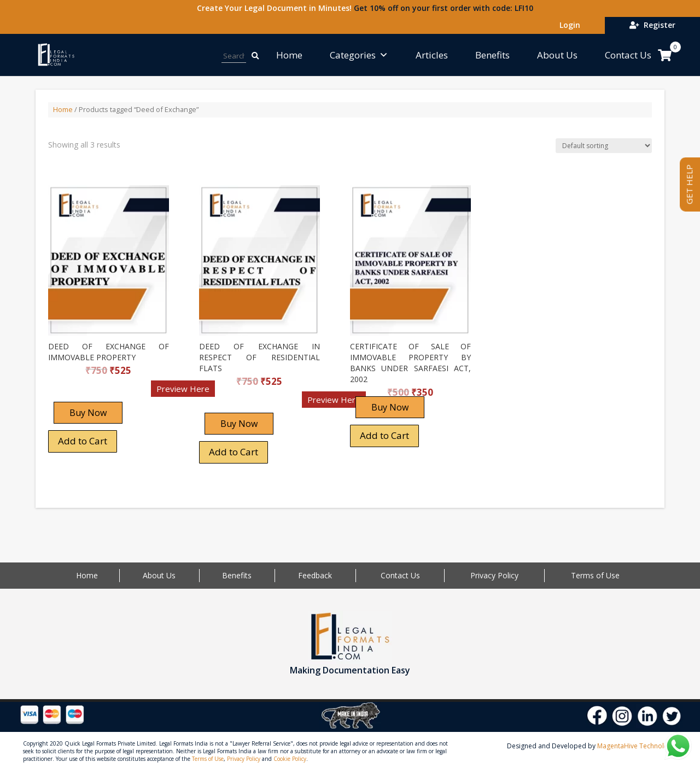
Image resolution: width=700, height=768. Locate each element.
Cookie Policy (290, 759)
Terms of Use (595, 575)
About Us (557, 55)
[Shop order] (604, 146)
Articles (432, 55)
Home (289, 55)
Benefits (492, 55)
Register (652, 25)
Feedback (315, 575)
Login (568, 25)
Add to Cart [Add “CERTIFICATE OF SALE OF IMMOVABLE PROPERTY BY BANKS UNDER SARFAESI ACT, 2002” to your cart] (384, 435)
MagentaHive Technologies (639, 746)
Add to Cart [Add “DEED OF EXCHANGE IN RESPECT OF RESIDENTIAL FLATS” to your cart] (234, 452)
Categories (359, 55)
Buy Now (88, 413)
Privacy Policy (494, 575)
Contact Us (628, 55)
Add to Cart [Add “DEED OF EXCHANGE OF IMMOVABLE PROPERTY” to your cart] (83, 441)
